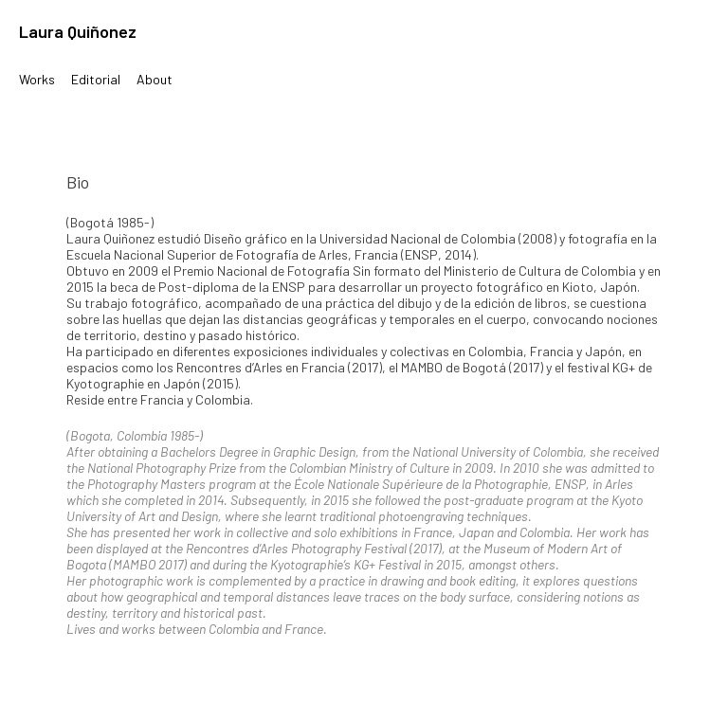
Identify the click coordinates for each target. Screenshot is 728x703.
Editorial (96, 79)
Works (37, 79)
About (155, 79)
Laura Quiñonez (78, 31)
